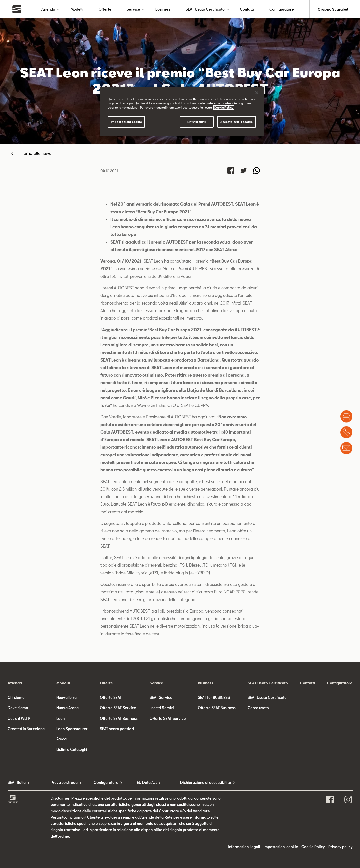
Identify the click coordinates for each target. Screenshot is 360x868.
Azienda (48, 9)
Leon (61, 718)
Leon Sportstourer (72, 729)
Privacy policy (340, 847)
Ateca (61, 739)
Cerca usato (258, 708)
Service (133, 9)
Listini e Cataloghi (72, 749)
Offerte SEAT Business (119, 718)
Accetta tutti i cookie (237, 122)
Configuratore (282, 9)
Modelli (77, 9)
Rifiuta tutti (197, 122)
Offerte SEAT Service (118, 708)
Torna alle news (36, 153)
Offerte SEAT (111, 697)
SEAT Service (161, 697)
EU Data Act (147, 782)
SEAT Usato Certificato (205, 9)
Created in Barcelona (26, 729)
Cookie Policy (313, 847)
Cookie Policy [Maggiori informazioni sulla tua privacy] (224, 108)
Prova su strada (64, 782)
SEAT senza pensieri (117, 729)
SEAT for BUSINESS (214, 697)
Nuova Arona (68, 708)
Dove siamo (18, 708)
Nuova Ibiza (67, 697)
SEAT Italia (17, 782)
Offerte (105, 9)
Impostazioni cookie (281, 847)
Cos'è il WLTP (19, 718)
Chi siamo (16, 697)
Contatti (247, 9)
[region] (182, 111)
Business (163, 9)
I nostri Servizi (162, 708)
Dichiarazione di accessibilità (202, 782)
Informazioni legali (244, 847)
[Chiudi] (257, 93)
